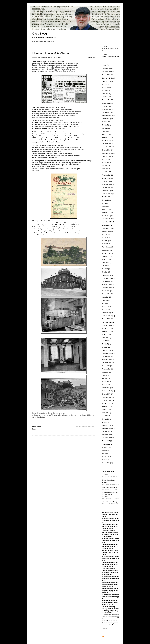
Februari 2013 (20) (108, 100)
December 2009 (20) (108, 219)
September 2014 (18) (108, 278)
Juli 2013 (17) (106, 84)
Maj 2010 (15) (106, 203)
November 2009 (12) (108, 222)
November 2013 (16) (108, 72)
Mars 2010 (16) (107, 209)
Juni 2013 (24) (106, 87)
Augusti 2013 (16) (107, 81)
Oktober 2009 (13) (108, 225)
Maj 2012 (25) (106, 128)
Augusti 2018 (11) (107, 425)
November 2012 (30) (108, 109)
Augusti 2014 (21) (107, 275)
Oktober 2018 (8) (107, 432)
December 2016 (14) (108, 363)
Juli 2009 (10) (106, 235)
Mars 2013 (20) (107, 97)
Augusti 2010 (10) (107, 191)
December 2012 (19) (108, 106)
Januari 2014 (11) (107, 253)
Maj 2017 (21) (106, 378)
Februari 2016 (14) (108, 331)
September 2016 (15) (108, 353)
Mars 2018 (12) (107, 410)
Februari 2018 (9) (107, 407)
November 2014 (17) (108, 285)
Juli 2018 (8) (106, 422)
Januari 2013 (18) (107, 103)
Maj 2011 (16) (106, 166)
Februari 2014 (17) (108, 256)
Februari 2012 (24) (108, 138)
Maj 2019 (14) (106, 454)
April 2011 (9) (106, 169)
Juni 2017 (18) (106, 382)
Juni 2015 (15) (106, 306)
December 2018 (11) (108, 438)
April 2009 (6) (106, 244)
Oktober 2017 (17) (108, 394)
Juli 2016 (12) (106, 347)
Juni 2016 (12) (106, 344)
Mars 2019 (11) (107, 447)
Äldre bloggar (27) (107, 247)
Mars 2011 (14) (107, 172)
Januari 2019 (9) (107, 441)
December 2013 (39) (108, 69)
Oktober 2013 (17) (108, 75)
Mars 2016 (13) (107, 335)
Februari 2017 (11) (108, 369)
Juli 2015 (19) (106, 310)
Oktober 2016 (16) (108, 357)
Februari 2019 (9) (107, 444)
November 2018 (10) (108, 435)
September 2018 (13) (108, 428)
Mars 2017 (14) (107, 372)
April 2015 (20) (107, 300)
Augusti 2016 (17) (107, 350)
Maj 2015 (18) (106, 303)
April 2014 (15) (107, 263)
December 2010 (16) (108, 181)
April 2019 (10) (107, 450)
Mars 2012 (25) (107, 134)
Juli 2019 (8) (106, 460)
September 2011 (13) (108, 153)
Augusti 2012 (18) (107, 119)
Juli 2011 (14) (106, 159)
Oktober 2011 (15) (108, 150)
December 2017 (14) (108, 400)
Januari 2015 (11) (107, 291)
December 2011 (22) (108, 144)
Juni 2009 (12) (106, 241)
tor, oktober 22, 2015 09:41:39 (53, 58)
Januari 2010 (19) (107, 216)
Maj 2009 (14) (106, 238)
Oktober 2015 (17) (108, 319)
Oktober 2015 (91, 58)
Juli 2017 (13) (106, 385)
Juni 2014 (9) (106, 269)
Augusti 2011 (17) (107, 156)
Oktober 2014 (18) (108, 281)
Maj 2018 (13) (106, 416)
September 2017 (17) (108, 391)
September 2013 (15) (108, 78)
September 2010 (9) (108, 194)
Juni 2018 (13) (106, 419)
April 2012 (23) (107, 131)
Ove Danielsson (42, 58)
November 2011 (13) (108, 147)
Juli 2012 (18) (106, 122)
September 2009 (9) (108, 228)
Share (34, 429)
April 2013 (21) (107, 94)
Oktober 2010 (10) (108, 188)
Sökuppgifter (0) (107, 250)
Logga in (105, 629)
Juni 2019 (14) (106, 457)
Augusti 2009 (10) (107, 231)
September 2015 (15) (108, 316)
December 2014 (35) (108, 288)
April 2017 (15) (107, 375)
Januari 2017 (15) (107, 366)
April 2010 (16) (107, 206)
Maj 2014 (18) (106, 266)
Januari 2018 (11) (107, 403)
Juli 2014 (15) (106, 272)
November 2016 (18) (108, 360)
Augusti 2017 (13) (107, 388)
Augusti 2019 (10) (107, 463)
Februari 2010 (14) (108, 213)
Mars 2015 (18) (107, 297)
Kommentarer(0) (37, 427)
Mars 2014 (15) (107, 260)
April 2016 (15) (107, 338)
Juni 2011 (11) (106, 163)
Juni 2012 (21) (106, 125)
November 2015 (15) (108, 322)
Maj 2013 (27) (106, 91)
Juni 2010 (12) (106, 200)
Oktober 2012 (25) (108, 113)
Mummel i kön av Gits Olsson (51, 53)
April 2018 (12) (107, 413)
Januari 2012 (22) (107, 141)
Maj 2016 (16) (106, 341)
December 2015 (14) (108, 325)
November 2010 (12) (108, 184)
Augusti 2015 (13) (107, 313)
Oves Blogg (40, 34)
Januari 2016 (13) (107, 328)
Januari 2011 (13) (107, 178)
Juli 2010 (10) (106, 197)
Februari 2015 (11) (108, 294)
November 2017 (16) (108, 397)
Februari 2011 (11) (108, 175)
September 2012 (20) (108, 116)
